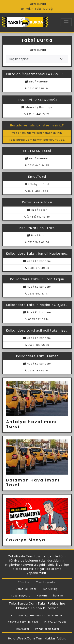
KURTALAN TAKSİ (55, 622)
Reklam (42, 596)
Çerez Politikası (26, 589)
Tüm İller (24, 582)
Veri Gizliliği (50, 589)
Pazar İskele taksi (47, 629)
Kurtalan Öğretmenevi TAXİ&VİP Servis (37, 615)
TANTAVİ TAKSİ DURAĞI (23, 622)
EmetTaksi (22, 629)
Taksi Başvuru (21, 596)
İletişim (58, 596)
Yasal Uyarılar (46, 582)
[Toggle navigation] (66, 22)
